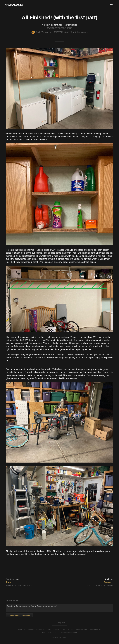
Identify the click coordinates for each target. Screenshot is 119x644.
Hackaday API (96, 629)
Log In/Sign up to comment (19, 615)
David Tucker (40, 32)
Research (108, 582)
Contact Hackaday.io (36, 629)
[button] (111, 5)
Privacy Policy (82, 629)
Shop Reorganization (67, 25)
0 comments (28, 585)
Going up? (59, 623)
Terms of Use (68, 629)
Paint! (9, 582)
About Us (21, 629)
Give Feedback (53, 629)
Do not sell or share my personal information (59, 632)
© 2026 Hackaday (60, 637)
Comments (81, 32)
